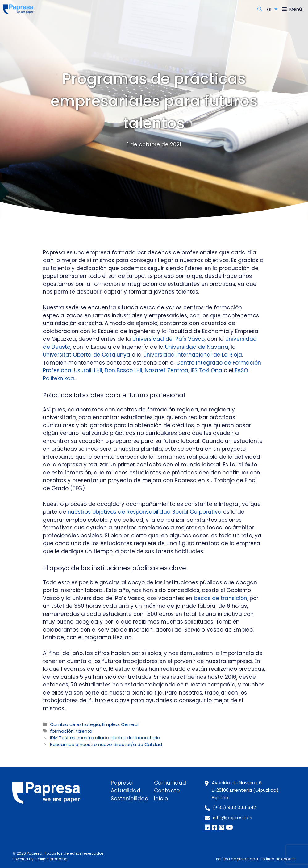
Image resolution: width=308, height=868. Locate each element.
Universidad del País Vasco (169, 339)
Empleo (110, 724)
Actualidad (126, 791)
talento (84, 731)
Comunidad (170, 783)
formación (62, 731)
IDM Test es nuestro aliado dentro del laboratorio (105, 738)
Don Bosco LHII (123, 370)
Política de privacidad (237, 859)
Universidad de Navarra (197, 347)
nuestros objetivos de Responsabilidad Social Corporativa (145, 512)
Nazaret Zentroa (166, 370)
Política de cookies (278, 859)
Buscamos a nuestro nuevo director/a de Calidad (106, 745)
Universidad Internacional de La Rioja (193, 355)
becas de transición (221, 598)
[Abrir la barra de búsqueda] (260, 9)
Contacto (167, 791)
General (130, 724)
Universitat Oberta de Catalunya (87, 355)
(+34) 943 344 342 (234, 807)
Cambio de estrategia (75, 724)
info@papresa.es (233, 818)
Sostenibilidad (130, 799)
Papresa (122, 783)
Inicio (161, 799)
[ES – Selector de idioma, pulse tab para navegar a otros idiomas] (272, 9)
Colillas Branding (51, 859)
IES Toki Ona (206, 370)
